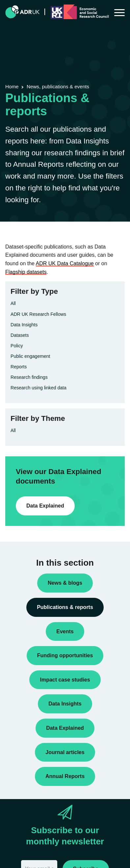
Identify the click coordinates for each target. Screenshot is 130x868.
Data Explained (45, 506)
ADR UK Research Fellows (38, 314)
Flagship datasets (26, 272)
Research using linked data (39, 388)
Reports (19, 367)
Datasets (20, 335)
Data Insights (24, 325)
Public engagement (30, 356)
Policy (17, 346)
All (13, 303)
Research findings (29, 377)
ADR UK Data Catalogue (65, 263)
